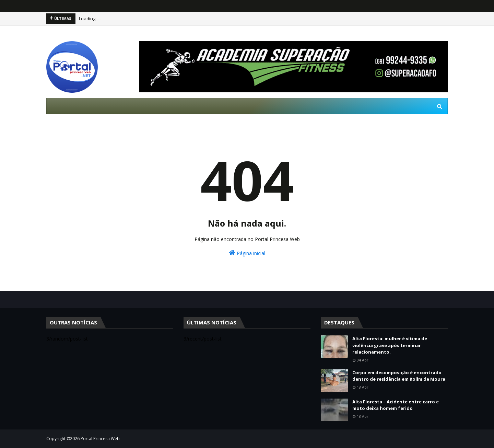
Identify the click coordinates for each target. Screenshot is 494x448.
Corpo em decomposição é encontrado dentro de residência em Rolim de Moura (399, 376)
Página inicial (247, 253)
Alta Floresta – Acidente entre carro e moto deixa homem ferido (396, 405)
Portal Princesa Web (100, 439)
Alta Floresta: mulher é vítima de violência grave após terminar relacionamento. (390, 345)
